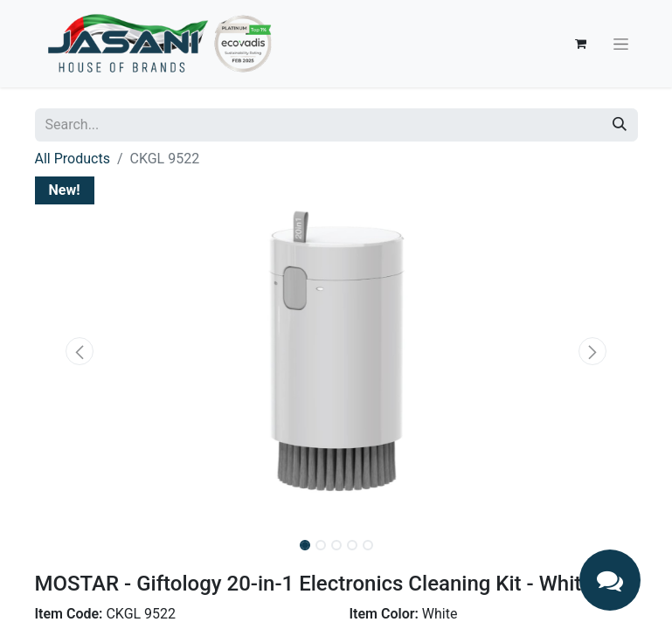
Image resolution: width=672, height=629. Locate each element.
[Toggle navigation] (621, 44)
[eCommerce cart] (581, 44)
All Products (73, 159)
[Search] (620, 125)
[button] (80, 351)
